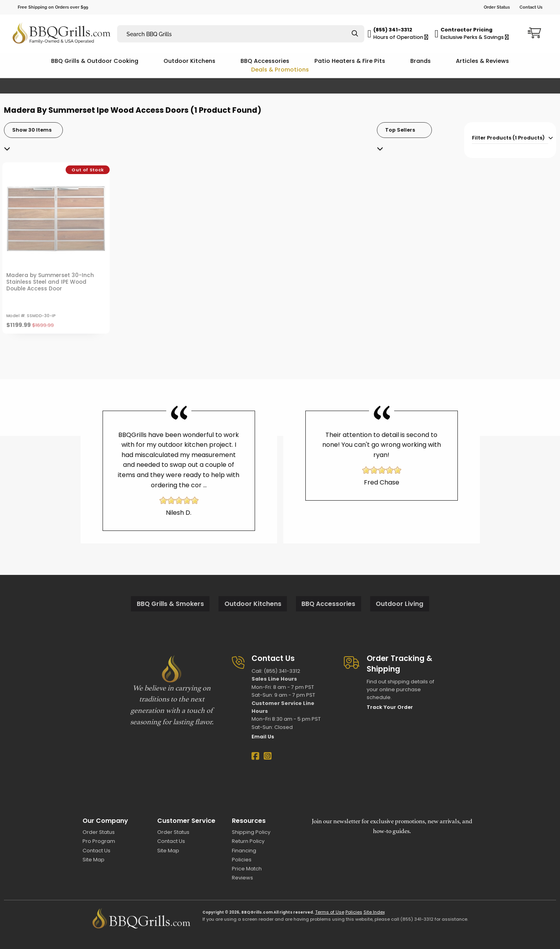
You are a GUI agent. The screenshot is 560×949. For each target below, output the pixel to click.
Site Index (374, 912)
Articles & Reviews (482, 61)
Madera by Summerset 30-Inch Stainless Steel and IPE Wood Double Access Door (50, 282)
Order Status (497, 7)
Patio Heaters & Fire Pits (350, 61)
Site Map (94, 860)
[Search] (355, 34)
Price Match (247, 869)
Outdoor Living (399, 604)
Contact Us (531, 7)
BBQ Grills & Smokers (170, 604)
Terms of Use (330, 912)
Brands (420, 61)
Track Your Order (390, 707)
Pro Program (99, 841)
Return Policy (248, 841)
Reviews (242, 878)
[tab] (510, 137)
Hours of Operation (401, 37)
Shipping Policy (251, 832)
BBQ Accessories (265, 61)
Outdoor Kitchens (189, 61)
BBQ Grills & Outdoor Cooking (95, 61)
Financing (244, 851)
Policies (242, 860)
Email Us (263, 737)
